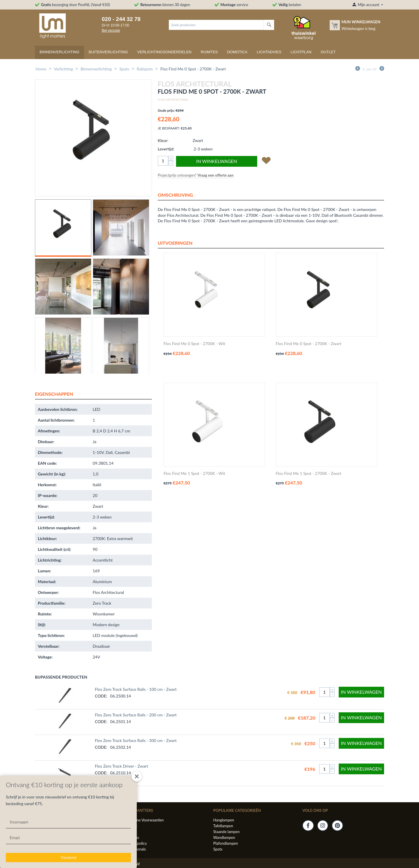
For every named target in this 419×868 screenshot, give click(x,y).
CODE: (101, 696)
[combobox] (216, 25)
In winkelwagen (216, 161)
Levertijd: (166, 149)
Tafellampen (223, 826)
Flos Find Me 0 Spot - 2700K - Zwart (309, 344)
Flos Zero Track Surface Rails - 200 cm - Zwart (136, 715)
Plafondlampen (226, 843)
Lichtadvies (269, 52)
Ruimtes (209, 52)
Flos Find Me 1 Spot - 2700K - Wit (194, 473)
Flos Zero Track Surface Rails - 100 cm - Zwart (136, 689)
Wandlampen (224, 837)
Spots (124, 69)
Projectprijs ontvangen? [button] (196, 175)
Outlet (328, 52)
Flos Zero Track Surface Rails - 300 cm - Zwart (136, 740)
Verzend (69, 858)
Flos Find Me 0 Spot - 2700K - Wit (194, 344)
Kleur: (163, 140)
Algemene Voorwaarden (144, 820)
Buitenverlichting (108, 52)
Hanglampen (224, 820)
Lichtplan (301, 52)
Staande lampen (227, 832)
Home (41, 69)
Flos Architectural (173, 100)
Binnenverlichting (60, 52)
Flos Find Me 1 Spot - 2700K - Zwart (309, 473)
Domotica (237, 52)
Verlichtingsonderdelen (164, 52)
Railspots (145, 69)
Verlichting (63, 69)
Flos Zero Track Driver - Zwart (121, 766)
